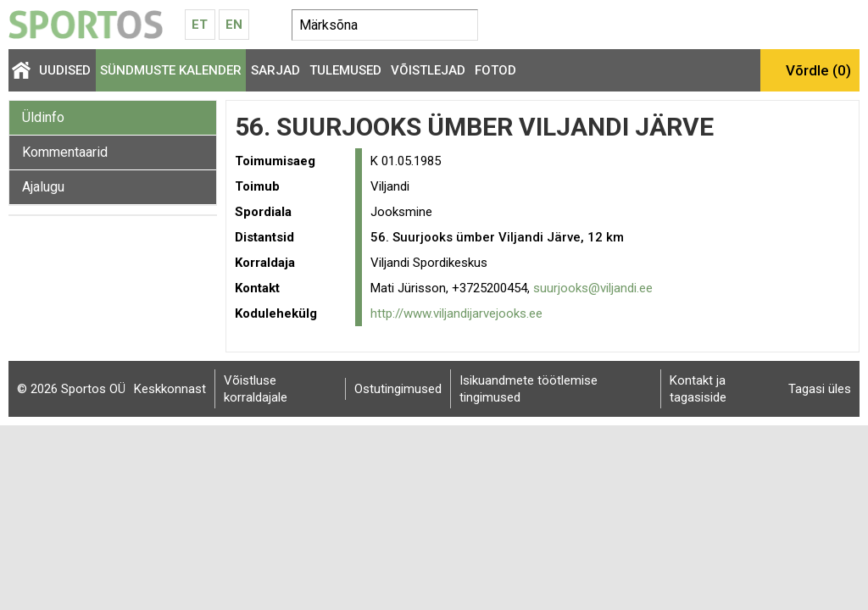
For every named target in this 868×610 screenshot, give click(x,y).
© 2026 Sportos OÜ (71, 389)
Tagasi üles (820, 389)
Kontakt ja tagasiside (698, 389)
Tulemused (345, 70)
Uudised (65, 70)
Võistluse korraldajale (256, 389)
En (234, 25)
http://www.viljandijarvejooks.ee (456, 313)
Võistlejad (428, 70)
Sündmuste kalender (171, 70)
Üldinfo (43, 117)
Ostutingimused (398, 389)
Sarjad (275, 70)
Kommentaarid (65, 152)
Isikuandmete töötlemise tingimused (529, 389)
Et (200, 25)
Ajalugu (43, 187)
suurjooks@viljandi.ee (593, 288)
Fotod (495, 70)
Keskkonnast (170, 389)
